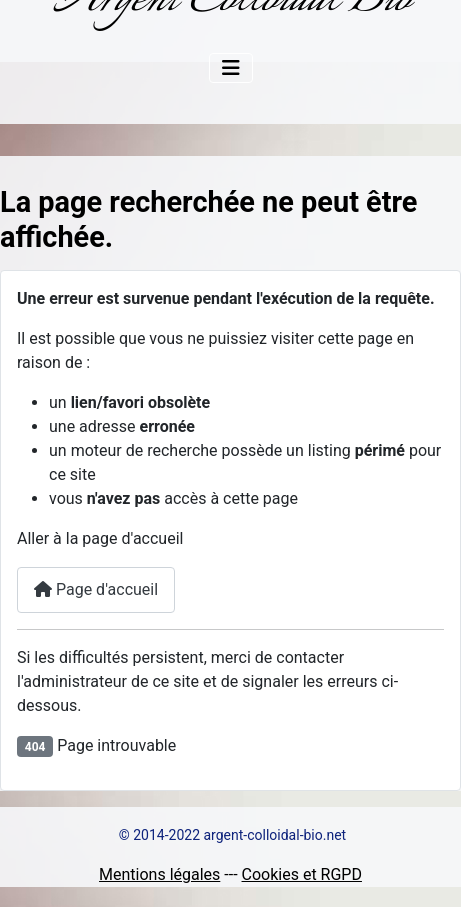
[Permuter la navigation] (231, 68)
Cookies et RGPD (302, 874)
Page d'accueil (96, 589)
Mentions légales (159, 874)
